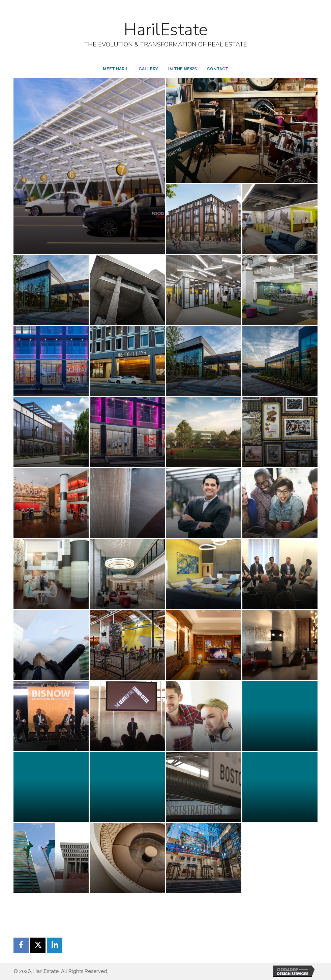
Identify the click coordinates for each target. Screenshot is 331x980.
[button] (21, 945)
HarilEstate (166, 30)
